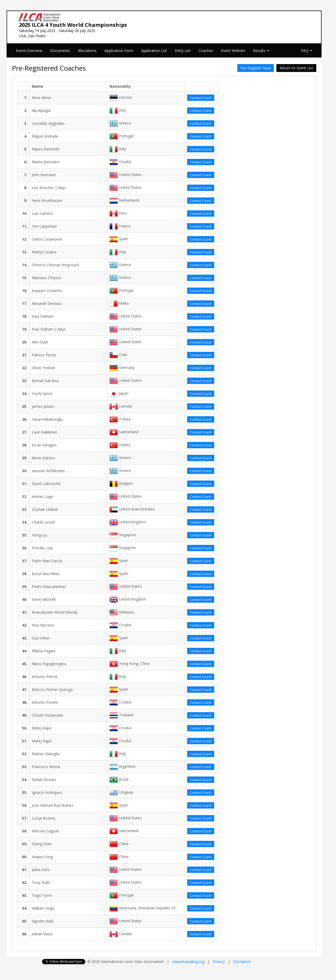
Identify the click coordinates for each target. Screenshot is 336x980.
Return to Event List (296, 68)
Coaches (206, 51)
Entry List (183, 51)
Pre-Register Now (256, 68)
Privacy (219, 961)
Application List (154, 51)
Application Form (119, 51)
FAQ (307, 51)
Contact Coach (201, 98)
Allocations (87, 51)
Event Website (233, 51)
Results (261, 51)
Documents (60, 51)
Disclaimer (242, 961)
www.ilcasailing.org (188, 961)
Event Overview (29, 51)
